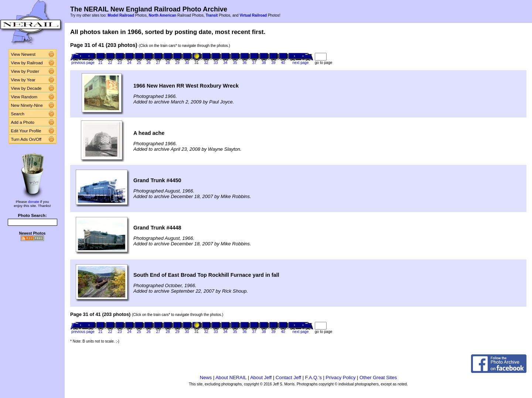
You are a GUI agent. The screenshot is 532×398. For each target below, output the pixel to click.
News (206, 377)
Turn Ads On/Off (26, 139)
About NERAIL (231, 377)
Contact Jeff (288, 377)
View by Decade (26, 88)
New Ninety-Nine (27, 105)
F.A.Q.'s (313, 377)
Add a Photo (23, 122)
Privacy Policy (341, 377)
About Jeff (261, 377)
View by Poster (25, 71)
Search (18, 114)
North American (162, 15)
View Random (24, 97)
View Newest (23, 54)
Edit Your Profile (26, 131)
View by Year (23, 80)
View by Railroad (27, 63)
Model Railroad (121, 15)
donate (34, 202)
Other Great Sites (378, 377)
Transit (212, 15)
